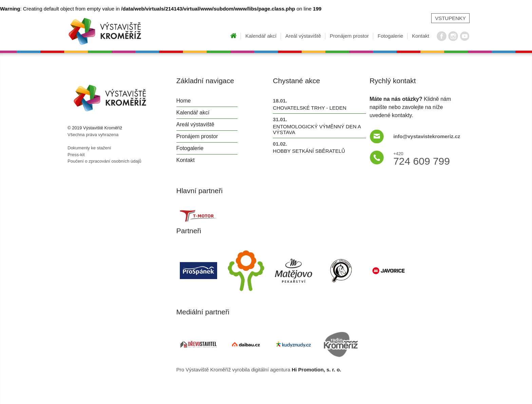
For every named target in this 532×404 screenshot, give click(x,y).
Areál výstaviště (303, 36)
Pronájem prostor (349, 36)
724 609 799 (422, 158)
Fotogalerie (390, 36)
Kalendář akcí (261, 36)
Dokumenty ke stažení (89, 148)
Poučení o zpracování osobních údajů (104, 161)
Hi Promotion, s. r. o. (317, 370)
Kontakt (421, 36)
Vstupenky (450, 18)
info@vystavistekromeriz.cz (427, 136)
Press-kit (76, 155)
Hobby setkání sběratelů (309, 151)
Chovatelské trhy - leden (309, 108)
